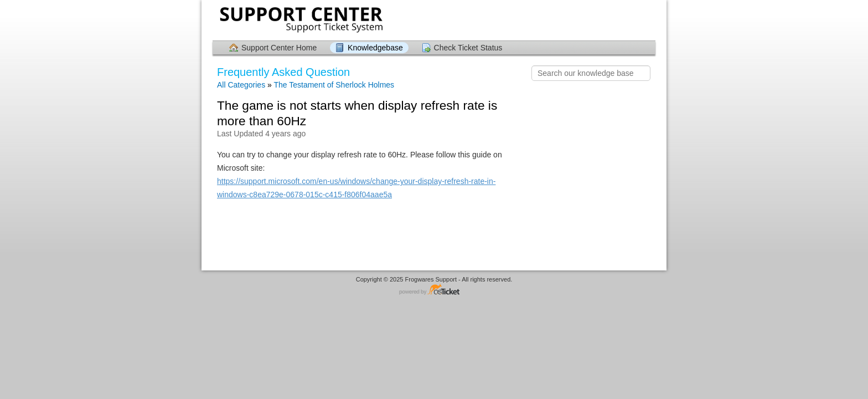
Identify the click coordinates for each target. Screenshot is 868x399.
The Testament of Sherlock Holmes (334, 85)
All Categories (241, 85)
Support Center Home (279, 48)
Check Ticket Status (468, 48)
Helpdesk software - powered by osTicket (434, 290)
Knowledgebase (375, 48)
